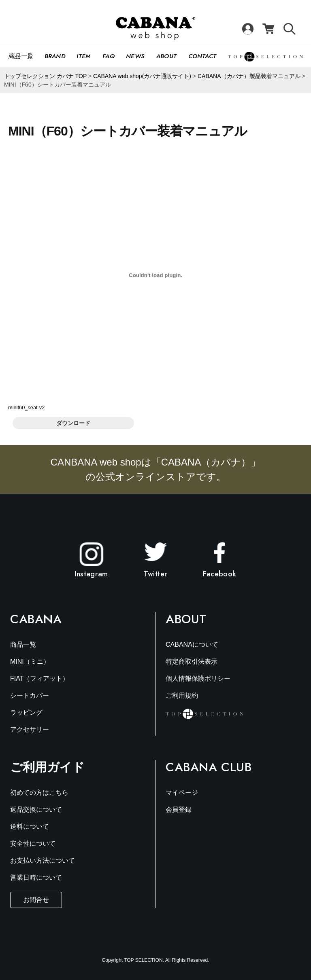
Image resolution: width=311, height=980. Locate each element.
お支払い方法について (43, 860)
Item (84, 56)
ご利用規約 (182, 695)
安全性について (33, 843)
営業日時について (36, 877)
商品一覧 (20, 56)
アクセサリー (30, 729)
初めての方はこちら (39, 793)
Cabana (36, 619)
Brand (55, 56)
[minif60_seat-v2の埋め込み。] (155, 275)
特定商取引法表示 (192, 661)
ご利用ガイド (47, 767)
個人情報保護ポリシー (198, 678)
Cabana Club (209, 767)
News (135, 56)
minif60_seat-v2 (26, 407)
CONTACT (202, 56)
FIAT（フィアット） (39, 678)
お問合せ (36, 900)
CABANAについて (192, 645)
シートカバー (30, 695)
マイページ (182, 793)
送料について (30, 827)
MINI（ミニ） (30, 661)
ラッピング (26, 712)
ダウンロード (73, 423)
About (167, 56)
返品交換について (36, 810)
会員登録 (179, 810)
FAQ (109, 56)
